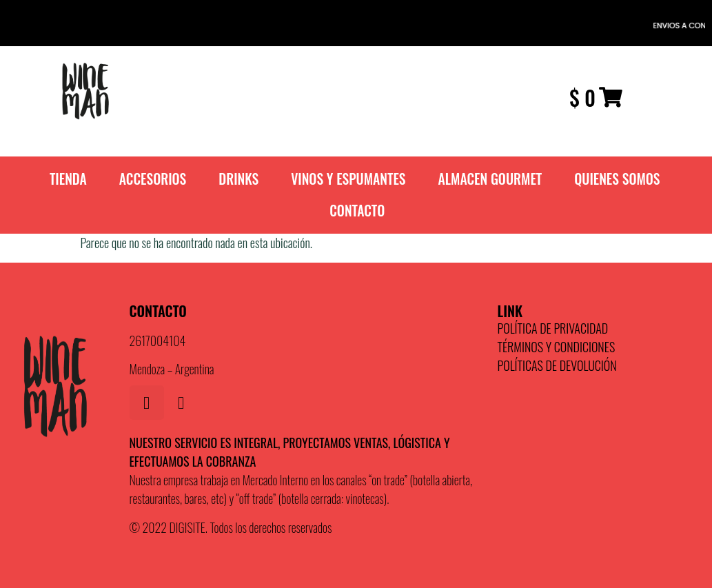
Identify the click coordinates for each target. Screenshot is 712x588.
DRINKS (238, 179)
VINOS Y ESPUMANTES (348, 179)
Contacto (357, 211)
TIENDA (68, 179)
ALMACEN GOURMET (490, 179)
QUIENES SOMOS (617, 179)
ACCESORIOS (153, 179)
